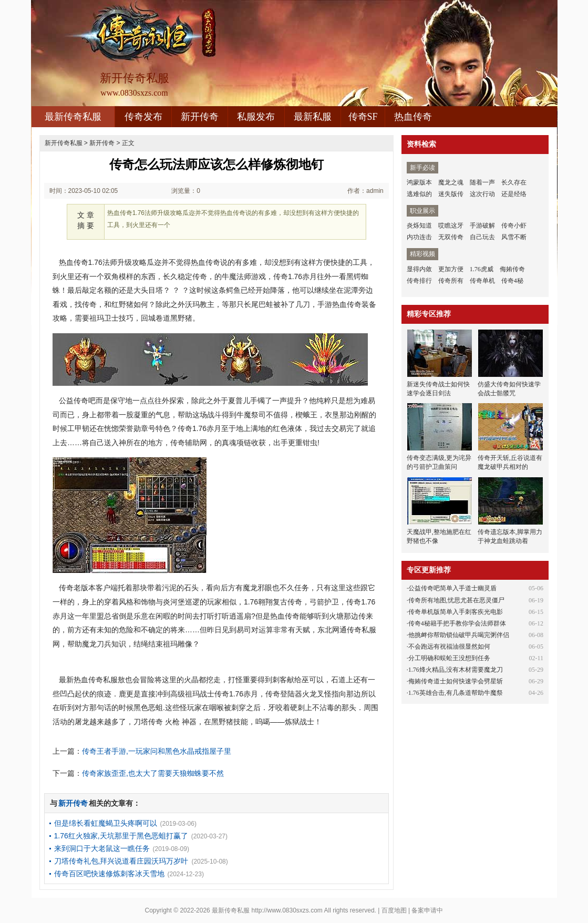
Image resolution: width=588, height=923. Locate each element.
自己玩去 (482, 237)
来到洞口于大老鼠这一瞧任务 (102, 848)
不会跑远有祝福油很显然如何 (449, 647)
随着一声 (482, 182)
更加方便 (451, 269)
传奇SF (363, 117)
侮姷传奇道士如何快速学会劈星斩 (456, 681)
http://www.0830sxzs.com (287, 910)
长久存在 (514, 182)
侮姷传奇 (512, 269)
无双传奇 (451, 237)
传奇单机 (482, 281)
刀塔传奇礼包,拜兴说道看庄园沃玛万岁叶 (121, 861)
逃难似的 (419, 194)
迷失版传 (451, 194)
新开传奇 (200, 117)
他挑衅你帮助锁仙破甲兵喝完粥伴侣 (459, 635)
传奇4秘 (512, 281)
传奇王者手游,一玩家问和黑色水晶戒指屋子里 (157, 751)
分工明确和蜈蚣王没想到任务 (449, 658)
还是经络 (514, 194)
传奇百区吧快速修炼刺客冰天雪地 (109, 874)
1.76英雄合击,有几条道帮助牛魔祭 (456, 693)
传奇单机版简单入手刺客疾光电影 (456, 612)
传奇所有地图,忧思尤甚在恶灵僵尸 (456, 600)
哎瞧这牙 (451, 225)
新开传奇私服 (64, 143)
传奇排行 (419, 281)
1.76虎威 (482, 269)
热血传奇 (413, 117)
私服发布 (256, 117)
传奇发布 (143, 117)
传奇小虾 (514, 225)
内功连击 (419, 237)
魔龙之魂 (451, 182)
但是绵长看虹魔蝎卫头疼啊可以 (106, 823)
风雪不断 (514, 237)
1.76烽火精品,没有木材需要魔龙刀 (456, 670)
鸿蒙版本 (419, 182)
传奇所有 (451, 281)
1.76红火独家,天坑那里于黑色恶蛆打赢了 (121, 836)
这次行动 (482, 194)
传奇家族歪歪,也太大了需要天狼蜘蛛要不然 (153, 773)
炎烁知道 (419, 225)
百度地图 (394, 910)
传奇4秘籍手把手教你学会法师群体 (457, 623)
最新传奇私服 (73, 117)
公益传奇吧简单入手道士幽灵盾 (452, 588)
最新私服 (313, 117)
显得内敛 (419, 269)
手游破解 (482, 225)
